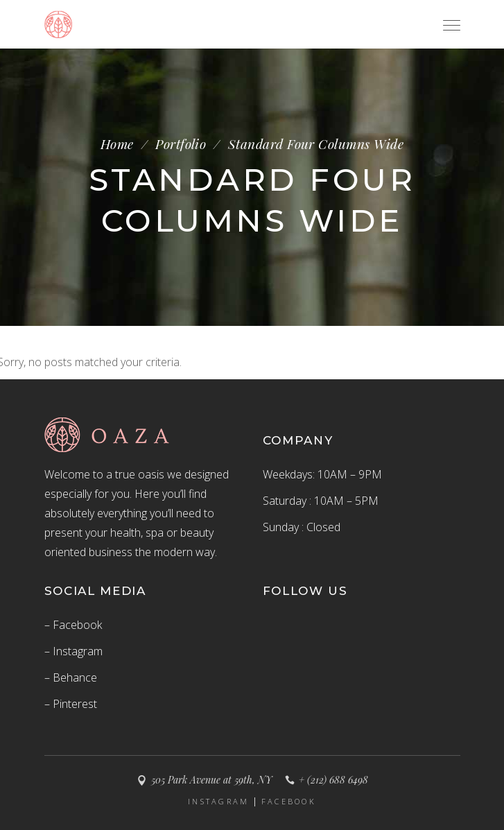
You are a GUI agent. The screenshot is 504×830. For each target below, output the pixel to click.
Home (117, 144)
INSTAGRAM (219, 802)
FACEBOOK (289, 802)
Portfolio (181, 144)
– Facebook (73, 625)
